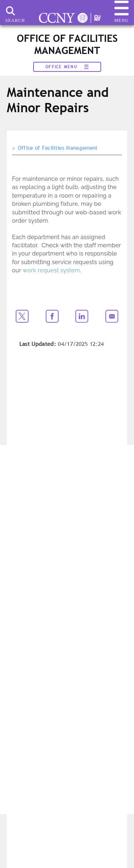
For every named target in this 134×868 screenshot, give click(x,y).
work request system (51, 270)
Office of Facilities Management (58, 148)
